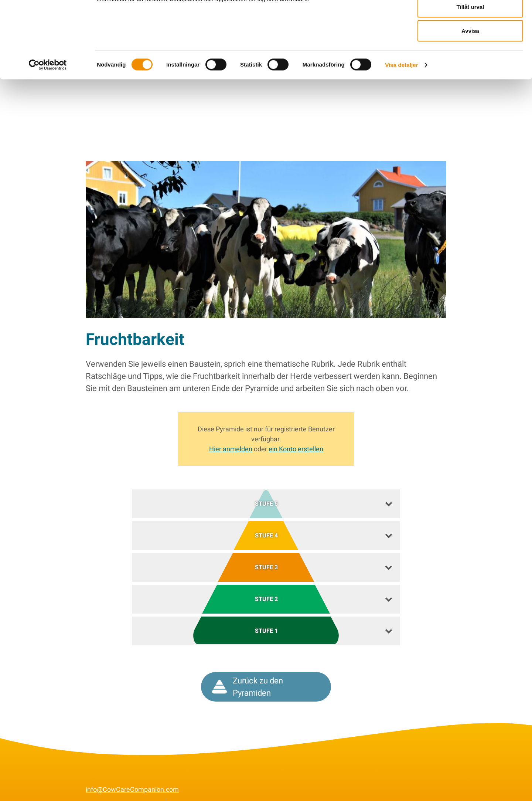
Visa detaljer (401, 102)
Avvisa (470, 68)
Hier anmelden (231, 437)
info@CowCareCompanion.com (132, 778)
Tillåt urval (470, 44)
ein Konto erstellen (296, 437)
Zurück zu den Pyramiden (248, 675)
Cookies (185, 792)
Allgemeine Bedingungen (122, 792)
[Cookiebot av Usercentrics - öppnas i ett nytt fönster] (48, 102)
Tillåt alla (470, 19)
